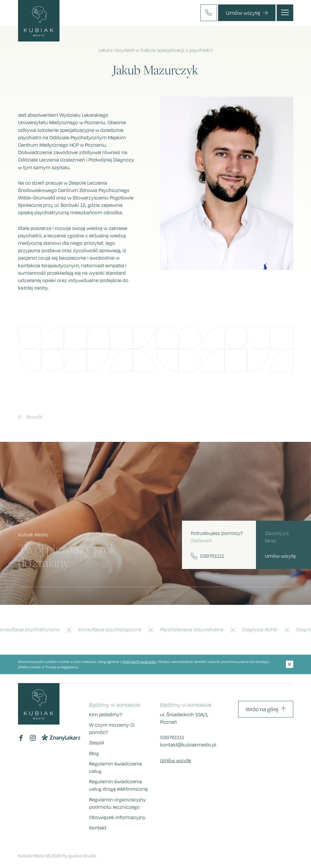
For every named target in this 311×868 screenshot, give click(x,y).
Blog (94, 753)
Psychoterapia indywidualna (194, 629)
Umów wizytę (175, 760)
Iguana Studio (82, 856)
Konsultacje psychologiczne (112, 629)
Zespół (97, 743)
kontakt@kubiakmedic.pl (188, 745)
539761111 (172, 737)
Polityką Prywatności (140, 662)
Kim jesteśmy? (106, 714)
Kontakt (98, 828)
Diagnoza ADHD (262, 629)
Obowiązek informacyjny (117, 817)
